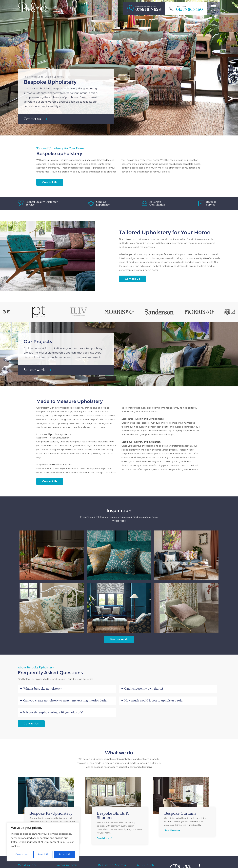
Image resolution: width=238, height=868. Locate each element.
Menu (214, 8)
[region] (43, 842)
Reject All (43, 854)
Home (27, 77)
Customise (21, 854)
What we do (37, 77)
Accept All (65, 854)
